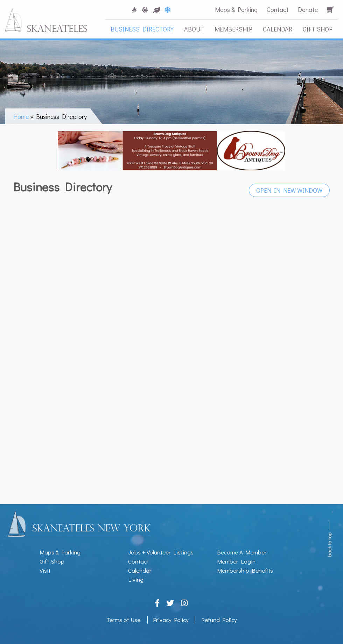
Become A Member (242, 552)
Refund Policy (219, 620)
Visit (45, 570)
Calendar (278, 29)
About (194, 29)
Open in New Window (289, 190)
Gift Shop (318, 29)
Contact (278, 9)
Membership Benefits (245, 570)
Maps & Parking (236, 9)
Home (21, 116)
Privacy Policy (171, 620)
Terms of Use (123, 620)
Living (136, 579)
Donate (308, 9)
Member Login (236, 561)
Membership (233, 29)
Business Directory (142, 29)
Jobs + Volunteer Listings (161, 552)
